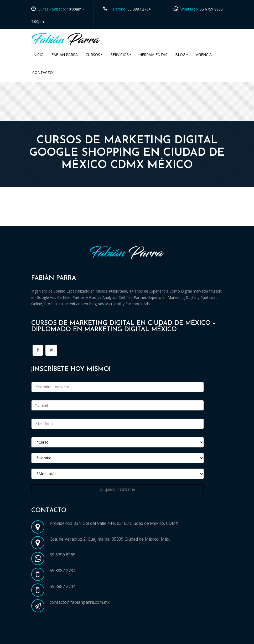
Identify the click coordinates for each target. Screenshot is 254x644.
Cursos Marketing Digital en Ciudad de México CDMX (86, 219)
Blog (182, 55)
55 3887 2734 (139, 9)
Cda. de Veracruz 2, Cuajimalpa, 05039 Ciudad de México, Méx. (110, 539)
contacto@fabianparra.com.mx (80, 602)
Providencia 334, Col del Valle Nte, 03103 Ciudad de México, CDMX (114, 523)
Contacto (43, 72)
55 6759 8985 (211, 9)
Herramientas (153, 55)
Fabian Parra (65, 55)
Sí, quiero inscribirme (117, 489)
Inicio (38, 55)
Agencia (204, 55)
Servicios (121, 55)
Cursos (94, 55)
